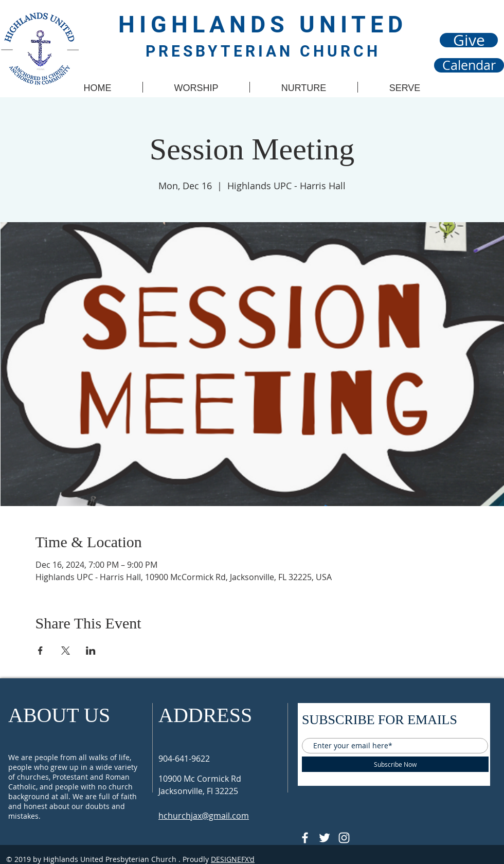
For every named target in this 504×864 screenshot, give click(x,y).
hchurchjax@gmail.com (204, 816)
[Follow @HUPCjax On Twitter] (325, 838)
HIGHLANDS (209, 24)
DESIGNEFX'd (233, 859)
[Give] (469, 40)
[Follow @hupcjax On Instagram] (344, 838)
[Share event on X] (66, 651)
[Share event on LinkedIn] (91, 651)
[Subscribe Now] (395, 764)
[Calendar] (469, 65)
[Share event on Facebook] (40, 651)
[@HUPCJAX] (305, 838)
